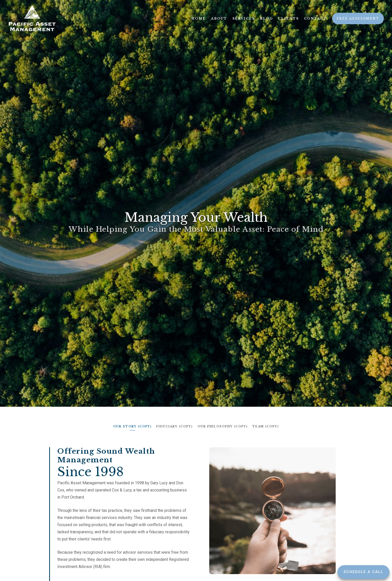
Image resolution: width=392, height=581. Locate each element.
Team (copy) (266, 426)
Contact (315, 18)
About (219, 18)
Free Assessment (358, 18)
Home (199, 18)
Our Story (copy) (132, 426)
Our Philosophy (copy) (223, 426)
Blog (266, 18)
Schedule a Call (363, 572)
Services (244, 18)
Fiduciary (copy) (174, 426)
